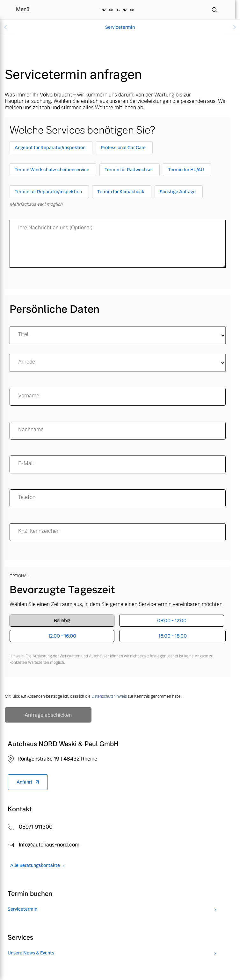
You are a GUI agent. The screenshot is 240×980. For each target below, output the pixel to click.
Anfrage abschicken (48, 715)
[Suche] (215, 10)
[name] (118, 397)
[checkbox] (51, 149)
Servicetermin (120, 27)
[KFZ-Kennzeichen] (118, 532)
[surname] (118, 431)
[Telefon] (118, 498)
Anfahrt (25, 782)
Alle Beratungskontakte (35, 865)
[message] (118, 244)
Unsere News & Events (31, 953)
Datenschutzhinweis (109, 696)
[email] (118, 464)
